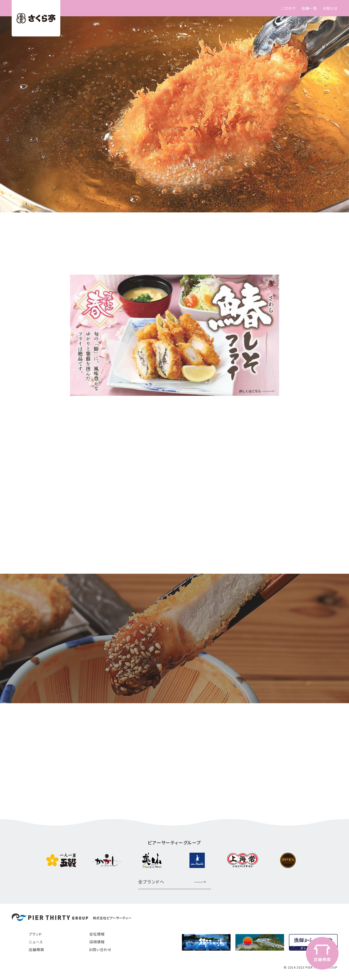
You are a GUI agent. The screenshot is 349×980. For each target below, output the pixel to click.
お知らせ (330, 8)
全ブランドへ (151, 882)
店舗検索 (36, 950)
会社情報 (97, 934)
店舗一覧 (309, 8)
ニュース (36, 942)
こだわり (289, 8)
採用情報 (97, 942)
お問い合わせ (100, 950)
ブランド (35, 934)
